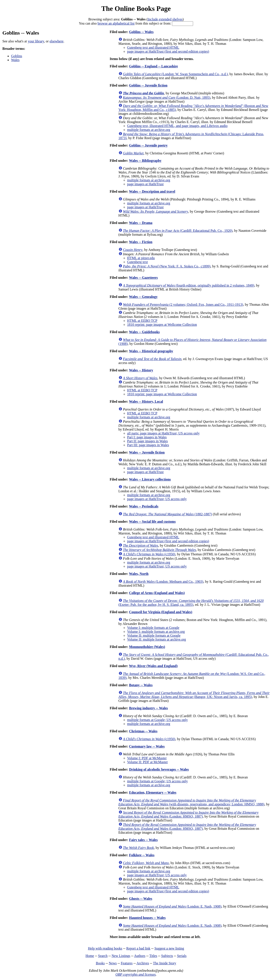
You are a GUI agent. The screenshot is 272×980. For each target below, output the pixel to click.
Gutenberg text (138, 262)
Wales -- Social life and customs (152, 522)
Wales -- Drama (141, 223)
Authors (140, 956)
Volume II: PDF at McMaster (148, 762)
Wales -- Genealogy (143, 297)
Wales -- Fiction (141, 242)
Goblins (17, 56)
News (113, 963)
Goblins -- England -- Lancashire (153, 66)
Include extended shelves (165, 19)
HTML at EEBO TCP (142, 321)
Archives (143, 963)
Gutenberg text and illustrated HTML (153, 48)
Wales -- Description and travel (152, 191)
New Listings (121, 956)
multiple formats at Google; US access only (158, 720)
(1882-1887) (168, 514)
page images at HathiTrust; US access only (157, 499)
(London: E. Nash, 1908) (172, 906)
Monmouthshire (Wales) (147, 647)
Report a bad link (138, 948)
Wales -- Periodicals (144, 506)
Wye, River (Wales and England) (153, 666)
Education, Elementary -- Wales (153, 792)
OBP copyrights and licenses (136, 974)
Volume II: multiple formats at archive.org (157, 639)
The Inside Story (165, 963)
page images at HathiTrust (145, 184)
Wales (15, 60)
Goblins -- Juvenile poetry (148, 145)
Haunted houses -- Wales (147, 918)
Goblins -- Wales (141, 32)
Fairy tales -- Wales (143, 840)
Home (90, 956)
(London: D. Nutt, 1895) (167, 98)
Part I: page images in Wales (147, 437)
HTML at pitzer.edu (141, 258)
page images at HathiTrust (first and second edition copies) (168, 51)
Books (100, 963)
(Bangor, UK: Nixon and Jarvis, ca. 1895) (194, 695)
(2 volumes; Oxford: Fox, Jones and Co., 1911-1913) (183, 305)
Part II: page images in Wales (148, 441)
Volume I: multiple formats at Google (153, 628)
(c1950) (149, 554)
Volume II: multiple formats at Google (154, 635)
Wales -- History (141, 370)
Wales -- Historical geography (151, 351)
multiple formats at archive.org (149, 130)
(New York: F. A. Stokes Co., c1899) (167, 266)
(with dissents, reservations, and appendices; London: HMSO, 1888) (191, 802)
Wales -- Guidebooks (144, 332)
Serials (182, 956)
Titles (153, 956)
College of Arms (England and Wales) (157, 593)
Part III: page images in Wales (148, 445)
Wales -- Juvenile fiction (147, 452)
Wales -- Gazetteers (143, 278)
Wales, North (139, 574)
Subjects (167, 956)
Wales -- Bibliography (145, 161)
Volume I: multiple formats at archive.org (156, 632)
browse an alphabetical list (116, 23)
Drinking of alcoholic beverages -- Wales (159, 769)
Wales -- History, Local (146, 402)
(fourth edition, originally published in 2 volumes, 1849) (189, 285)
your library (36, 41)
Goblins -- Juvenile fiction (148, 85)
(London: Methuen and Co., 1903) (163, 582)
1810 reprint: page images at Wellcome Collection (162, 325)
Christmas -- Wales (143, 731)
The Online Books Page (136, 8)
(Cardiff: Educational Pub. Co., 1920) (178, 231)
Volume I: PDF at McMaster (147, 758)
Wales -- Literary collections (150, 479)
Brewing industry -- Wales (148, 708)
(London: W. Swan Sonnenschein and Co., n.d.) (175, 74)
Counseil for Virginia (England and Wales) (161, 612)
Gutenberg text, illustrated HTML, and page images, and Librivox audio (177, 126)
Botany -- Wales (141, 685)
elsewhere (57, 41)
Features (127, 963)
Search (103, 956)
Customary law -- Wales (147, 746)
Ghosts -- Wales (140, 899)
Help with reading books (105, 948)
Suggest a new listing (169, 948)
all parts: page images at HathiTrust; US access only (164, 433)
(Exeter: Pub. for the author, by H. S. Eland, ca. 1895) (191, 603)
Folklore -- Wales (142, 855)
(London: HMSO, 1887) (189, 814)
